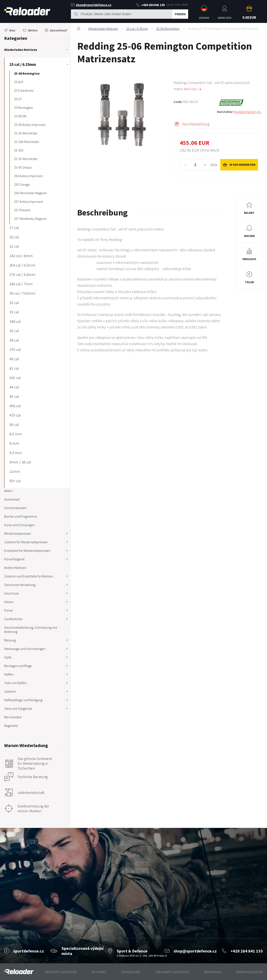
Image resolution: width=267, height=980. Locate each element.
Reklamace (213, 972)
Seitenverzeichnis (249, 972)
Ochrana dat (131, 972)
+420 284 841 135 (151, 5)
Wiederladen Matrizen (103, 29)
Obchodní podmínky (61, 972)
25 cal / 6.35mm (137, 29)
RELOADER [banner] (27, 11)
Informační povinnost (172, 972)
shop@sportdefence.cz (91, 5)
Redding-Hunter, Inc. (248, 112)
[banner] (19, 972)
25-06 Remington (168, 29)
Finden (180, 14)
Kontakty (99, 972)
